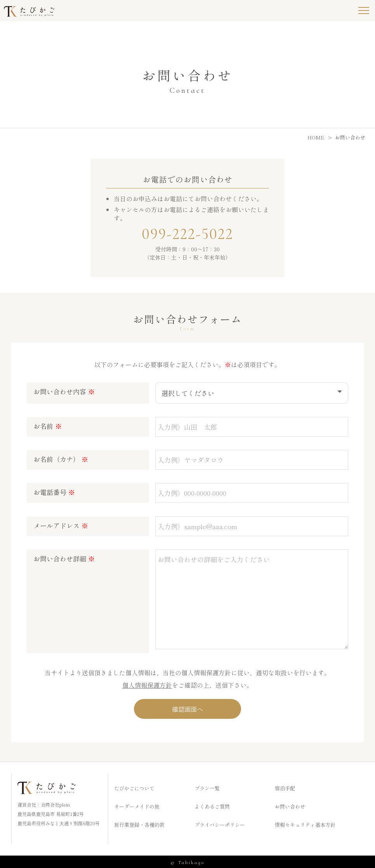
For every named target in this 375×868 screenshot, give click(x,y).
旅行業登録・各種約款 (139, 823)
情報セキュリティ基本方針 (305, 823)
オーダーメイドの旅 (137, 805)
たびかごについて (134, 787)
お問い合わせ (290, 805)
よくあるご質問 (212, 805)
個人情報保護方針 (147, 683)
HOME (316, 137)
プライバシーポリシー (220, 823)
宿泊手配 (285, 787)
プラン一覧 (207, 787)
